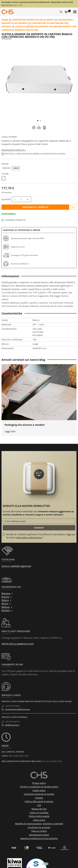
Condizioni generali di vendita (39, 794)
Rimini (6, 603)
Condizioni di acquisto (39, 827)
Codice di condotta (39, 813)
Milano (6, 600)
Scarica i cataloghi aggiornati (16, 566)
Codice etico (39, 820)
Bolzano (7, 610)
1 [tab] (38, 121)
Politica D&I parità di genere (39, 801)
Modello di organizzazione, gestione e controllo (39, 824)
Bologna (7, 593)
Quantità (6, 199)
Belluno (7, 607)
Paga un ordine (39, 831)
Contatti (39, 798)
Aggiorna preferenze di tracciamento (39, 838)
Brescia (7, 597)
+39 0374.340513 (12, 722)
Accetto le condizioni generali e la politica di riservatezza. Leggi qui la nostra (41, 536)
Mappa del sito (39, 809)
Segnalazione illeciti (39, 835)
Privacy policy (39, 783)
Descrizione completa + (14, 150)
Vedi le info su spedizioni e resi (18, 644)
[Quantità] (21, 199)
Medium (6, 168)
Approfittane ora (9, 5)
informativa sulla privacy (29, 537)
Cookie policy (39, 790)
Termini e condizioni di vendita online (39, 787)
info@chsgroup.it (12, 725)
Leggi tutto (10, 431)
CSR (39, 805)
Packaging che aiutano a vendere (25, 425)
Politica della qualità (39, 816)
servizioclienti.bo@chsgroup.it (18, 709)
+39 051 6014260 (12, 706)
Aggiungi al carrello (35, 207)
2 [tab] (40, 121)
